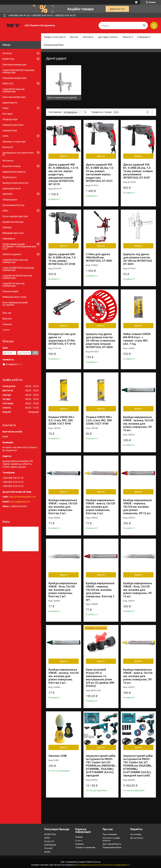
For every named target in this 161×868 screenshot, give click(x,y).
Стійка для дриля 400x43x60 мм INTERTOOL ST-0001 (99, 257)
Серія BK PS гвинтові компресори (13, 285)
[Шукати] (144, 25)
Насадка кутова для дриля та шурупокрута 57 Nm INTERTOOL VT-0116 (62, 339)
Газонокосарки (10, 291)
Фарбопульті (10, 177)
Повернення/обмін (54, 45)
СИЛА (5, 136)
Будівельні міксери (13, 222)
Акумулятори (10, 130)
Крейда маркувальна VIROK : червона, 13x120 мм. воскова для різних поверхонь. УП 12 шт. (137, 507)
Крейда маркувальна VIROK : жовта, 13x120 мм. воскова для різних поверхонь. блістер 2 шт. (100, 507)
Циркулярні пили (12, 188)
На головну (136, 834)
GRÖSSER (7, 194)
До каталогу (137, 838)
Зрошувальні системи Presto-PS (18, 154)
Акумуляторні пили (13, 125)
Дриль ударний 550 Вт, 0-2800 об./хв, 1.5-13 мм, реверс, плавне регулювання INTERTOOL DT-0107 (138, 171)
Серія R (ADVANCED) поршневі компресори (18, 71)
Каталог (7, 53)
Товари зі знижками (85, 847)
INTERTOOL (9, 59)
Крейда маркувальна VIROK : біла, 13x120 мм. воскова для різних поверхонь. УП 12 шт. (137, 590)
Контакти (88, 37)
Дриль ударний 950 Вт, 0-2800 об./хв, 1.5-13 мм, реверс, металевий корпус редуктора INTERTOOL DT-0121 (100, 173)
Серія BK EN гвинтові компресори (14, 90)
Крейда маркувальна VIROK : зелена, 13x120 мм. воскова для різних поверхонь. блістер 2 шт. (63, 676)
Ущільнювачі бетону (13, 205)
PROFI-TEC (8, 84)
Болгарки (8, 114)
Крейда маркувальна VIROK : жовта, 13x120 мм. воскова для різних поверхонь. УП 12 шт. (138, 676)
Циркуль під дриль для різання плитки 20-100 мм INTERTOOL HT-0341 (138, 259)
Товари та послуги (53, 37)
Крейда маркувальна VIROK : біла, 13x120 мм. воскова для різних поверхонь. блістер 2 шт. (63, 590)
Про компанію (110, 834)
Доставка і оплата (108, 37)
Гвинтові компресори (14, 97)
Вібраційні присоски (13, 233)
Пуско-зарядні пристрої (15, 216)
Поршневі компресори (14, 78)
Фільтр (127, 37)
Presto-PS (49, 841)
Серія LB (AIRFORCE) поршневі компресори (18, 269)
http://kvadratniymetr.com (23, 497)
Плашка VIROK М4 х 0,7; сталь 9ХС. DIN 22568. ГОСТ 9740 (61, 420)
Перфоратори (10, 119)
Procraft (48, 848)
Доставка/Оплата (112, 844)
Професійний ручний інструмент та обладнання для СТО (19, 246)
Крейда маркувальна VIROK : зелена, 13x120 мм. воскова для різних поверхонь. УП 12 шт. (138, 424)
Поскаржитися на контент (90, 865)
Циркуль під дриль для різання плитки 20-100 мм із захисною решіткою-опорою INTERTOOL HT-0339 (101, 341)
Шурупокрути (10, 103)
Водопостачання (11, 166)
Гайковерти (9, 239)
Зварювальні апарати (14, 172)
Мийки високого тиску (14, 297)
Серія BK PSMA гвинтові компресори (15, 261)
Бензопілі (8, 147)
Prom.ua (97, 862)
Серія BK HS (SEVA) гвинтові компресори (17, 277)
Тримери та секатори (14, 142)
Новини (7, 324)
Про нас (74, 37)
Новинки (80, 844)
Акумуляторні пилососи (15, 183)
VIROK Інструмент (12, 254)
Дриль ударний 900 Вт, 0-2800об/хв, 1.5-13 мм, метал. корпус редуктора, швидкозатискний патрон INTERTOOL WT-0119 (63, 174)
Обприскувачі (10, 200)
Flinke (6, 108)
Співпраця (143, 37)
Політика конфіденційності (117, 865)
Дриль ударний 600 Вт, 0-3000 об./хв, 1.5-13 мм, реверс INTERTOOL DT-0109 (63, 259)
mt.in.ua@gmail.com (20, 502)
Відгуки (7, 318)
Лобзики (7, 227)
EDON (47, 852)
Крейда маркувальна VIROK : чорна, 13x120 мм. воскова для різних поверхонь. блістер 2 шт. (63, 507)
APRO (5, 211)
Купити (64, 156)
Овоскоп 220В (57, 756)
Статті (6, 330)
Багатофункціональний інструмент (15, 304)
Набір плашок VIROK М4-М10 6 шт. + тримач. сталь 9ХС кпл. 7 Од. (137, 339)
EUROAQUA (50, 845)
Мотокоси (8, 161)
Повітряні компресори (14, 65)
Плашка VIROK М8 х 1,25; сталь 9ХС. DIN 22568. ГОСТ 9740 (99, 420)
